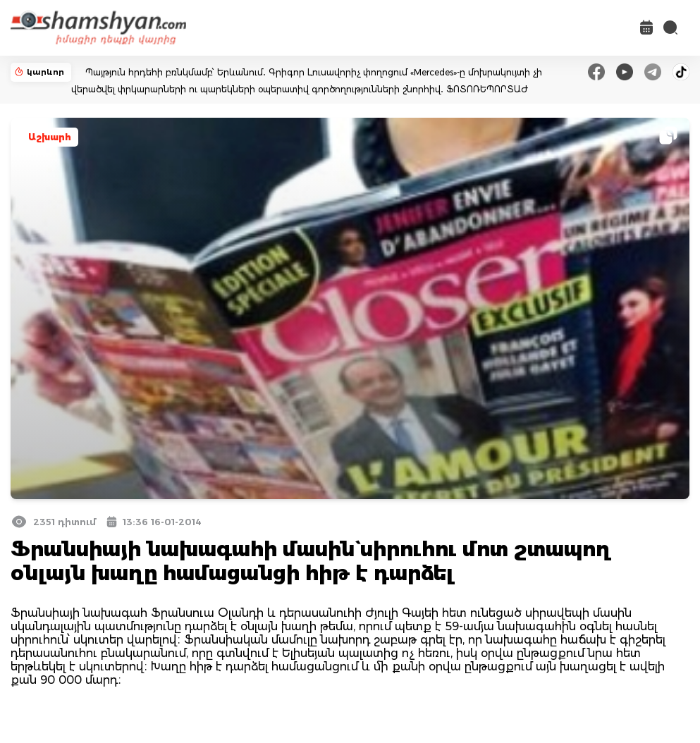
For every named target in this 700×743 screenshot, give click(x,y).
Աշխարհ (50, 137)
